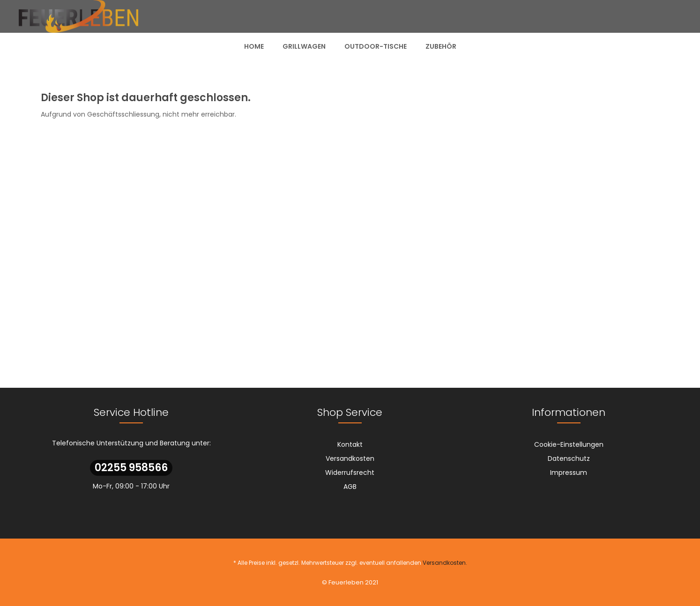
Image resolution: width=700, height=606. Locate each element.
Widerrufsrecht (350, 473)
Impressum (569, 473)
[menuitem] (254, 46)
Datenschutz (569, 458)
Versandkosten (350, 458)
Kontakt (350, 444)
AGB (350, 487)
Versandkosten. (445, 563)
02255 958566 (131, 468)
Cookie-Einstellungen (569, 444)
